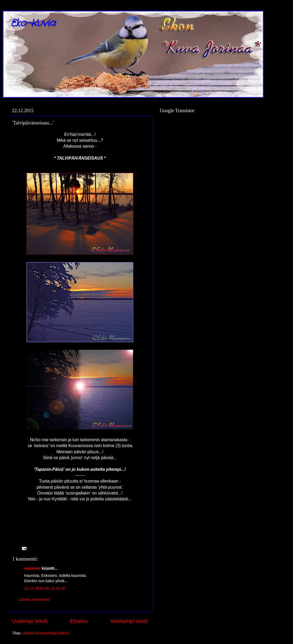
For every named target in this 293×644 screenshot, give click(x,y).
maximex (32, 568)
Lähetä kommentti (34, 600)
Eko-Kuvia (33, 23)
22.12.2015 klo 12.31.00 (45, 588)
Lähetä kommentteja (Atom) (46, 633)
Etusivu (79, 621)
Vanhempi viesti (129, 621)
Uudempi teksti (30, 621)
